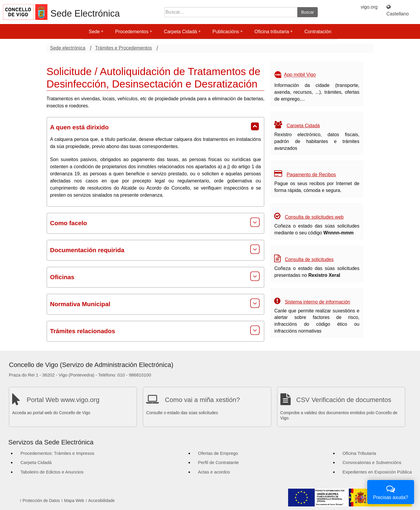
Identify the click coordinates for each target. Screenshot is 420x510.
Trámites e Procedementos (123, 48)
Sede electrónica (68, 48)
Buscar (308, 12)
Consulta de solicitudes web (314, 217)
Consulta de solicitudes (309, 259)
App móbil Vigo (300, 75)
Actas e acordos (214, 472)
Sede (96, 32)
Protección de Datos (41, 501)
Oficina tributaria (274, 32)
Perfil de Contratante (218, 462)
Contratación (318, 32)
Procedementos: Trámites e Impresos (57, 453)
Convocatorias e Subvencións (372, 462)
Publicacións (228, 32)
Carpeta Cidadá (182, 32)
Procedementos (134, 32)
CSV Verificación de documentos (344, 400)
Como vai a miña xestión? (202, 400)
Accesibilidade (102, 501)
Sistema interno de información (318, 302)
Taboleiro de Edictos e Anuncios (52, 472)
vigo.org (369, 7)
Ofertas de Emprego (218, 453)
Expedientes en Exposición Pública (377, 472)
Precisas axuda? (391, 491)
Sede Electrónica (85, 13)
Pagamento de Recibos (311, 175)
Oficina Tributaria (359, 453)
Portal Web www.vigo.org (63, 400)
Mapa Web (74, 501)
